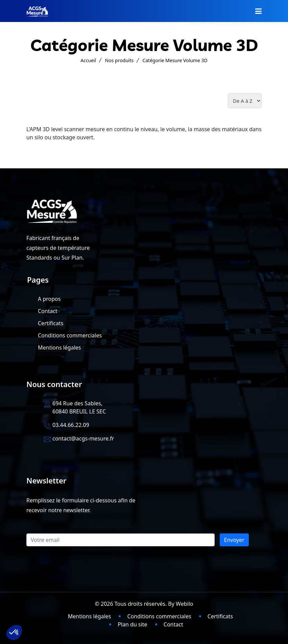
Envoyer (234, 540)
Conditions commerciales (70, 335)
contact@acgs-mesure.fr (83, 438)
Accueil (88, 60)
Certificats (51, 323)
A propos (49, 299)
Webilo (184, 604)
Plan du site (132, 624)
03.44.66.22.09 (71, 425)
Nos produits (119, 60)
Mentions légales (59, 348)
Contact (48, 311)
